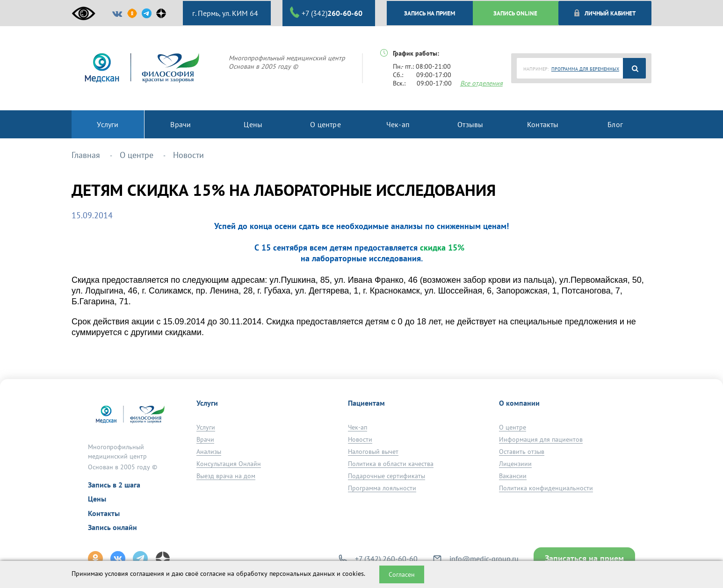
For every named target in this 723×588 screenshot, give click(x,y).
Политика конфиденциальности (546, 488)
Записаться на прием (584, 558)
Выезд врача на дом (226, 476)
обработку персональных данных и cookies (300, 574)
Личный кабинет (604, 13)
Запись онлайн (112, 527)
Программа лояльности (382, 488)
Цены (97, 499)
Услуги (206, 427)
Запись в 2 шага (114, 485)
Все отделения (481, 83)
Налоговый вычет (373, 452)
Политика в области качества (391, 464)
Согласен (402, 574)
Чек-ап (358, 427)
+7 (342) (326, 13)
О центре (513, 427)
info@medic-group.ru (484, 559)
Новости (360, 439)
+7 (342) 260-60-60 (386, 559)
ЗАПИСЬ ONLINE (515, 13)
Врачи (205, 439)
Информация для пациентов (541, 439)
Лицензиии (515, 464)
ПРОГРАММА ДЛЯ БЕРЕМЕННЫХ (585, 69)
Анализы (209, 452)
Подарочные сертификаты (387, 476)
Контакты (104, 513)
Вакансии (513, 476)
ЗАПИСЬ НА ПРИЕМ (430, 13)
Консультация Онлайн (229, 464)
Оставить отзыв (522, 452)
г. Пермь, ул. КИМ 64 (224, 13)
